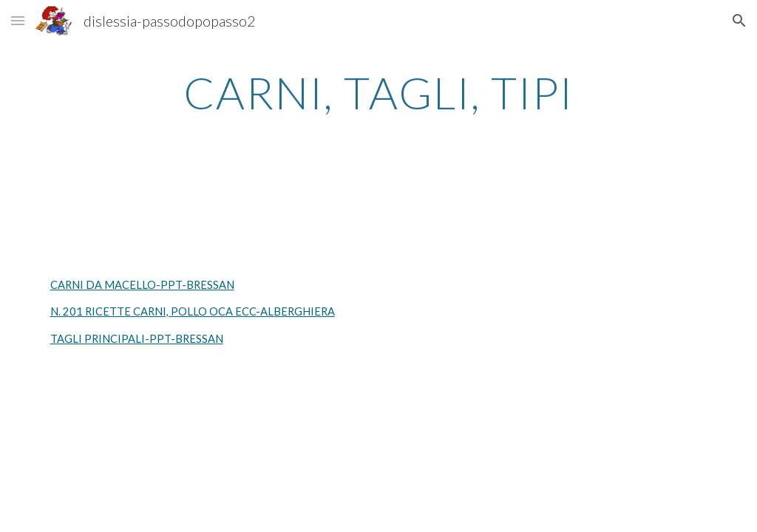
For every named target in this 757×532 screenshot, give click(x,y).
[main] (379, 92)
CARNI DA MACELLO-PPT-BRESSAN (142, 285)
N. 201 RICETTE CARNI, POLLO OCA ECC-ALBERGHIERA (193, 311)
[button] (18, 20)
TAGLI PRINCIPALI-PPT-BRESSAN (137, 339)
